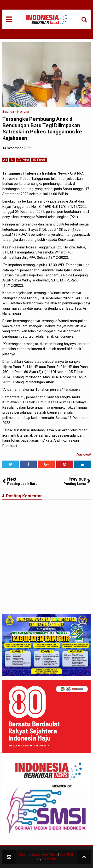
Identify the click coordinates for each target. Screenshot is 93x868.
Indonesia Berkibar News (39, 854)
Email (39, 160)
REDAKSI (66, 854)
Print (23, 160)
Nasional (83, 454)
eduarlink (49, 859)
